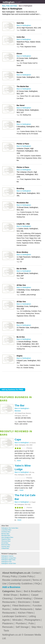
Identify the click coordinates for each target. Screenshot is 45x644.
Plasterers (8, 623)
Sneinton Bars (6, 547)
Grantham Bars (6, 532)
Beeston (18, 411)
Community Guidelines (21, 584)
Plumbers (21, 623)
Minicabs (17, 620)
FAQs (38, 584)
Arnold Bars (5, 543)
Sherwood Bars (6, 541)
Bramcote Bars (6, 545)
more (19, 461)
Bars (19, 591)
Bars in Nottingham (24, 25)
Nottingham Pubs (6, 562)
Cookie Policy (26, 576)
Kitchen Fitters (26, 613)
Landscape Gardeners (14, 616)
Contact (36, 573)
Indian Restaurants (23, 609)
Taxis (6, 631)
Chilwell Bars (5, 548)
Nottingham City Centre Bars (10, 528)
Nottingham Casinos (7, 556)
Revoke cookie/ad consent (16, 580)
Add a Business (11, 587)
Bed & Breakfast (33, 591)
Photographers (33, 620)
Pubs (31, 623)
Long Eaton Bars (6, 530)
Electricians (24, 602)
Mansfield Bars (6, 535)
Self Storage (23, 627)
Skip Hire (37, 627)
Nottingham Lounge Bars (9, 558)
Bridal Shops (11, 595)
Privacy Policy (10, 576)
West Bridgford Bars (7, 537)
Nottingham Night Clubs (8, 560)
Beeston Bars (5, 534)
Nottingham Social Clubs (9, 563)
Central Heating (23, 598)
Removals (8, 627)
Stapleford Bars (6, 539)
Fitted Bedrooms (21, 606)
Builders (24, 595)
